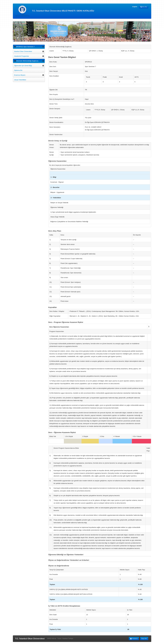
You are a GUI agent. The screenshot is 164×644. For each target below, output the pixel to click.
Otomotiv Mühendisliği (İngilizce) (26, 61)
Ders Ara (144, 7)
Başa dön (144, 639)
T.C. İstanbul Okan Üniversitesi (30, 639)
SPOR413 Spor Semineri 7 (24, 47)
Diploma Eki (18, 70)
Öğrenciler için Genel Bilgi (23, 66)
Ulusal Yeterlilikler (20, 80)
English (135, 7)
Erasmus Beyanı (20, 75)
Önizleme (134, 639)
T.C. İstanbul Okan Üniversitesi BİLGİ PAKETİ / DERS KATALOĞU (55, 11)
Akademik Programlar (22, 56)
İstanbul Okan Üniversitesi (23, 51)
